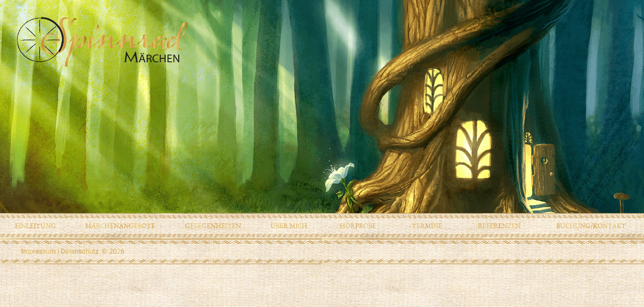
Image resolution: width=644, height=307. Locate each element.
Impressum (39, 251)
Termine (427, 226)
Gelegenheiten (213, 226)
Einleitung (35, 226)
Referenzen (499, 226)
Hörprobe (358, 226)
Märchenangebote (120, 226)
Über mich (289, 226)
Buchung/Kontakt (591, 226)
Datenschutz (79, 251)
